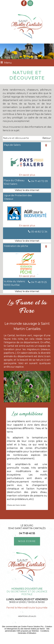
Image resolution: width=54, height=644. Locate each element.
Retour (47, 138)
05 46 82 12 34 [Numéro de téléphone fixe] (39, 232)
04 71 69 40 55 (27, 533)
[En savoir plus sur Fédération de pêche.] (27, 276)
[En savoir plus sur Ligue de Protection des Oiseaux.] (27, 226)
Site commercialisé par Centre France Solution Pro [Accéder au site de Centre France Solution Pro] (23, 627)
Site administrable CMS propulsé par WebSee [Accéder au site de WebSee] (27, 630)
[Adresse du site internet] (27, 190)
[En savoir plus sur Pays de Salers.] (27, 175)
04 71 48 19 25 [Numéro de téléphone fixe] (39, 282)
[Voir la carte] (46, 147)
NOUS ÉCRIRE (27, 541)
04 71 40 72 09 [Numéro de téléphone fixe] (39, 181)
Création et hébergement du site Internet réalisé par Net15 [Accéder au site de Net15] (28, 628)
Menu (8, 63)
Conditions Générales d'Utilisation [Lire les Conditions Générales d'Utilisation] (33, 632)
